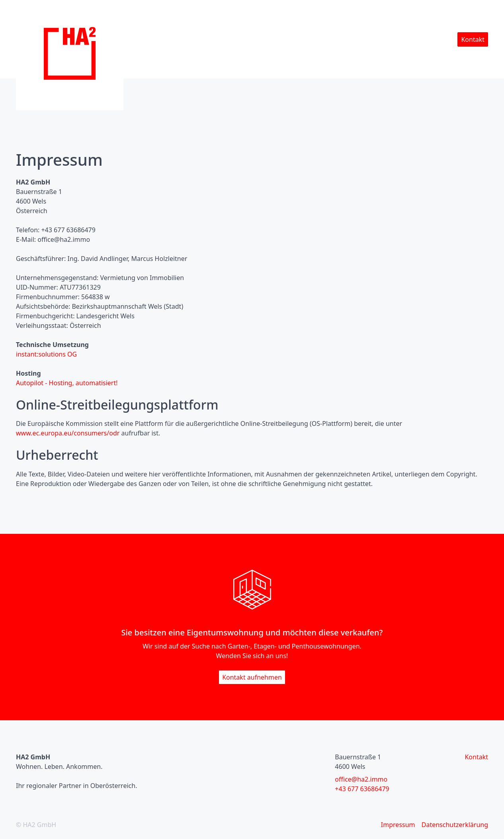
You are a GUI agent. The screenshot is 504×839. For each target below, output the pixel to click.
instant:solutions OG (46, 354)
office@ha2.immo (361, 779)
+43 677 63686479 (362, 789)
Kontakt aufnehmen (252, 677)
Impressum (398, 825)
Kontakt (473, 39)
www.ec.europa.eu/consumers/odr (68, 433)
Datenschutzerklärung (455, 825)
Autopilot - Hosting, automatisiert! (67, 383)
